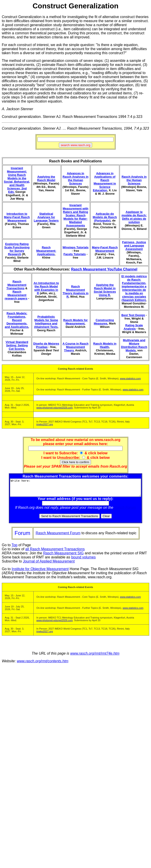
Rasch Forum (126, 511)
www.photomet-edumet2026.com (55, 408)
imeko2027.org (45, 424)
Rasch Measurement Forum (58, 536)
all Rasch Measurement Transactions (55, 552)
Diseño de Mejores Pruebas (46, 345)
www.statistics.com (130, 378)
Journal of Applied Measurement (49, 565)
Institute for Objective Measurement (40, 572)
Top (14, 548)
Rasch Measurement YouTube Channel (104, 269)
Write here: (76, 489)
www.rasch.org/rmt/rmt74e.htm (95, 657)
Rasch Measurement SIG (63, 556)
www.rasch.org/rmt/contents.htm (43, 664)
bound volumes (83, 561)
